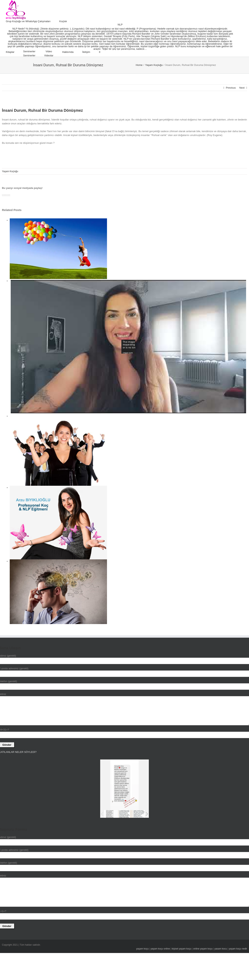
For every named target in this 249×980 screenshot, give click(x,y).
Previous (231, 88)
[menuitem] (33, 21)
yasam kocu (221, 949)
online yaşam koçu (203, 949)
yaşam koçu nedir (238, 949)
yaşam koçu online (160, 949)
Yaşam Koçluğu (10, 171)
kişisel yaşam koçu (181, 949)
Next (242, 88)
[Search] (100, 52)
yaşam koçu (142, 949)
